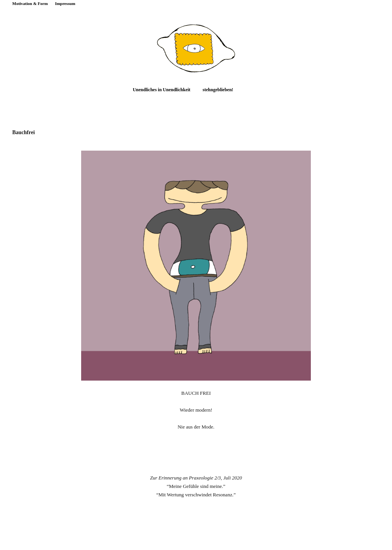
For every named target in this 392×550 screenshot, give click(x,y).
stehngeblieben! (218, 90)
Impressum (65, 3)
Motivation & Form (30, 3)
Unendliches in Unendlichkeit (162, 90)
